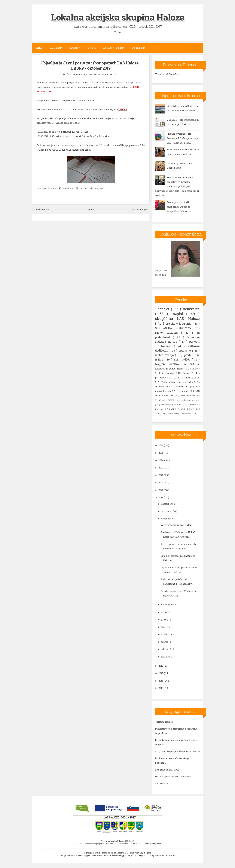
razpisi (113, 74)
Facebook (66, 188)
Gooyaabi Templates (165, 855)
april (164, 634)
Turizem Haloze (164, 722)
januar (165, 657)
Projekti (91, 48)
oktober (166, 519)
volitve (196, 368)
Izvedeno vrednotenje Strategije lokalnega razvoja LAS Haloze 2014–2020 (183, 138)
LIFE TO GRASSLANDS (187, 377)
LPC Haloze (161, 783)
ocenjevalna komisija (172, 404)
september (167, 604)
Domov (39, 48)
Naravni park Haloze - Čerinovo (173, 776)
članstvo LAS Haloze (178, 373)
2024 (161, 460)
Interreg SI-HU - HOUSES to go (174, 386)
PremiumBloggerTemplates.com (126, 855)
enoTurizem (173, 413)
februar (166, 649)
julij (164, 612)
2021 (161, 482)
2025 (161, 453)
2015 (161, 688)
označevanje (187, 413)
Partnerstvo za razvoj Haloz (178, 382)
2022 (161, 475)
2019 (161, 497)
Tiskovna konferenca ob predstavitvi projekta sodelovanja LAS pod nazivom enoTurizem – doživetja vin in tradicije (177, 186)
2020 (161, 490)
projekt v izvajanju (179, 323)
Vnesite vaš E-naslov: (167, 74)
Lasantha (104, 855)
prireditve (161, 377)
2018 (161, 666)
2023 (161, 468)
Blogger (147, 853)
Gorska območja (188, 395)
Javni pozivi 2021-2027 (114, 48)
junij (164, 619)
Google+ (97, 188)
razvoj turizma (168, 332)
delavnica (103, 74)
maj (164, 627)
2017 (161, 673)
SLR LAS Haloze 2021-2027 (174, 328)
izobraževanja (165, 355)
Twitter (82, 188)
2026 (161, 445)
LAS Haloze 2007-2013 (167, 770)
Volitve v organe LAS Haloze (177, 525)
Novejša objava (41, 209)
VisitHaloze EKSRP (165, 400)
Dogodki (163, 309)
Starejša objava (140, 209)
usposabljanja (164, 391)
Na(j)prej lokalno (168, 364)
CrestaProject (76, 855)
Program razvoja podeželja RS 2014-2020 (177, 751)
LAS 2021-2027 (56, 48)
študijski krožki (177, 409)
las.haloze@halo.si (154, 844)
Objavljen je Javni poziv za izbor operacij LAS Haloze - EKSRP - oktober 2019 (91, 65)
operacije (185, 350)
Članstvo (75, 48)
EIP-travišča (183, 359)
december (167, 504)
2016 (161, 680)
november (167, 511)
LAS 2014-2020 (138, 48)
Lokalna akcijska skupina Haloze (117, 17)
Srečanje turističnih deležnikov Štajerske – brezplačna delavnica (179, 207)
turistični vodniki (190, 400)
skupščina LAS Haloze (177, 318)
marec (165, 642)
